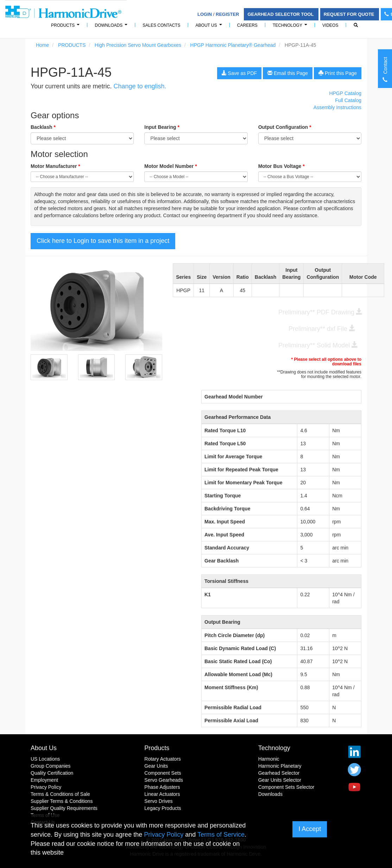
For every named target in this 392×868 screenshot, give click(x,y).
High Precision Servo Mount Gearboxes (138, 45)
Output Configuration (285, 127)
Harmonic (269, 759)
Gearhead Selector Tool (281, 14)
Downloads (112, 27)
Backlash (43, 127)
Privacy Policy (46, 787)
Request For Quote (350, 14)
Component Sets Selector (286, 787)
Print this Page (338, 73)
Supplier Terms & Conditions (62, 801)
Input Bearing (162, 127)
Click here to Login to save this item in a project (103, 241)
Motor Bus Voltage (282, 166)
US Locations (45, 759)
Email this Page (288, 73)
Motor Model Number (170, 166)
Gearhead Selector (279, 773)
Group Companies (51, 766)
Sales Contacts (161, 25)
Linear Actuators (162, 794)
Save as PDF (239, 73)
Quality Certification (52, 773)
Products (157, 748)
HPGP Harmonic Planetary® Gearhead (233, 45)
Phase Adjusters (162, 787)
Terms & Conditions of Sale (60, 794)
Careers (247, 25)
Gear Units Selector (280, 780)
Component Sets (163, 773)
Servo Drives (158, 801)
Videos (330, 25)
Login (205, 14)
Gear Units (156, 766)
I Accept (310, 829)
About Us (210, 27)
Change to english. (140, 86)
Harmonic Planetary (280, 766)
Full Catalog (348, 100)
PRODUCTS (66, 27)
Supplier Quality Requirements (64, 808)
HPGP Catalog (345, 93)
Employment (44, 780)
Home (42, 45)
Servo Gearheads (164, 780)
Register (227, 14)
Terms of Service (221, 835)
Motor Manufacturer (55, 166)
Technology (291, 27)
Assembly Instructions (337, 107)
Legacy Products (163, 808)
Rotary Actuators (163, 759)
